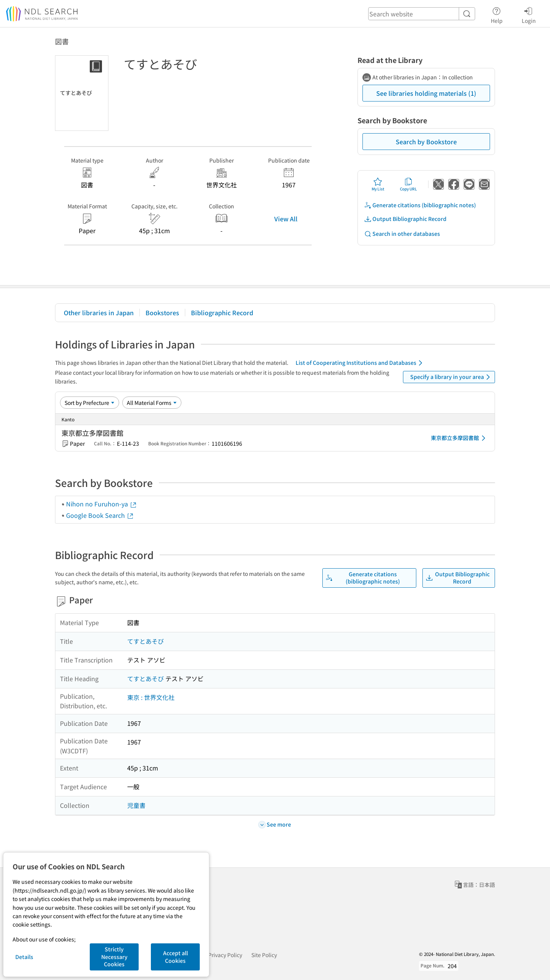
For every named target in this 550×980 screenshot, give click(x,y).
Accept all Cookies (176, 957)
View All (286, 219)
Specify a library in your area (451, 377)
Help (497, 14)
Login (529, 14)
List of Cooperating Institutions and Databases (360, 363)
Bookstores (162, 313)
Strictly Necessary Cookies (114, 957)
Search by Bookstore (426, 142)
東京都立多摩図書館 (459, 438)
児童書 (136, 805)
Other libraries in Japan (99, 313)
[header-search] (422, 14)
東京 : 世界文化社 (151, 697)
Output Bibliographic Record (405, 219)
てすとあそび (146, 641)
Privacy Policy (225, 955)
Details (24, 957)
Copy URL (408, 184)
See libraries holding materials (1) (426, 93)
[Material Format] (152, 403)
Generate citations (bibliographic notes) (420, 205)
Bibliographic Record (222, 313)
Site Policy (264, 955)
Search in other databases (402, 234)
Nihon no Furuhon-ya (102, 504)
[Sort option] (90, 403)
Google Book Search (100, 515)
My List (378, 184)
